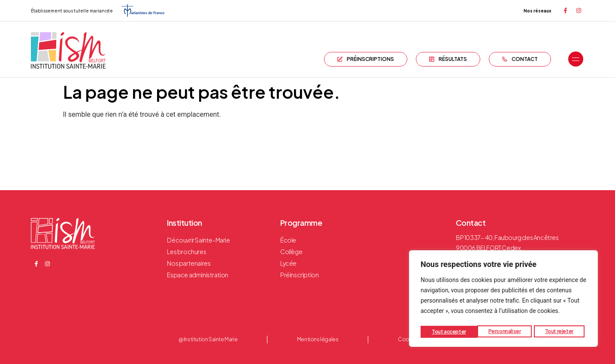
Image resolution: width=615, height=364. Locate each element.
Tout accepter (558, 332)
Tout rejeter (503, 332)
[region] (503, 300)
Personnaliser (448, 332)
